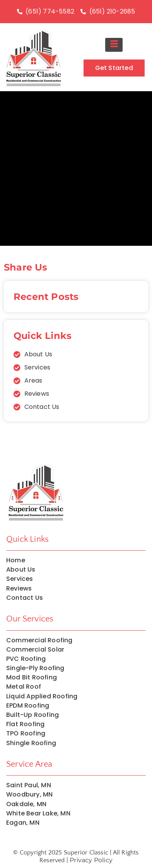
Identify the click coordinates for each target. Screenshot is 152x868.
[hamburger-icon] (114, 45)
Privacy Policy (91, 860)
